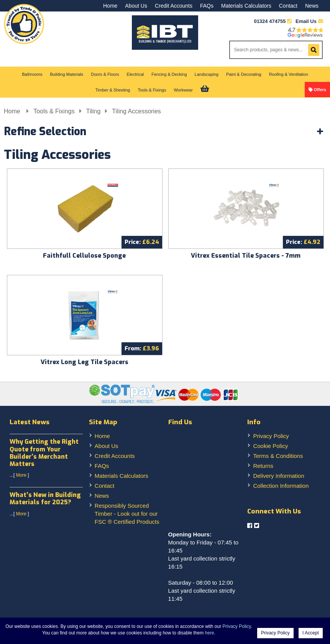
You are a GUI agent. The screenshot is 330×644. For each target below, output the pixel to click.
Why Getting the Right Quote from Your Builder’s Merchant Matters (44, 453)
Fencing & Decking (169, 74)
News (312, 6)
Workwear (183, 90)
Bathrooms (32, 74)
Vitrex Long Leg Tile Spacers (85, 362)
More (21, 475)
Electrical (135, 74)
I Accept (311, 633)
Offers (320, 90)
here (210, 633)
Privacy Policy (271, 436)
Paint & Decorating (244, 74)
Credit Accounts (174, 6)
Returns (263, 466)
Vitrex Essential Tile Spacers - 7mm (246, 256)
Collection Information (281, 486)
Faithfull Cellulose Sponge (84, 256)
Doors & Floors (105, 74)
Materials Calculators (246, 6)
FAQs (207, 6)
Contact (288, 6)
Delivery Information (278, 476)
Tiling (94, 111)
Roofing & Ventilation (289, 74)
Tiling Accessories (136, 111)
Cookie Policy (270, 446)
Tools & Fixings (152, 90)
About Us (136, 6)
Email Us (309, 21)
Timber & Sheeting (113, 90)
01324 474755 (270, 21)
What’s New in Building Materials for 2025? (45, 499)
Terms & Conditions (278, 456)
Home (110, 6)
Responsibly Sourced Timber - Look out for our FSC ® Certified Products (127, 514)
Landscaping (207, 74)
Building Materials (66, 74)
